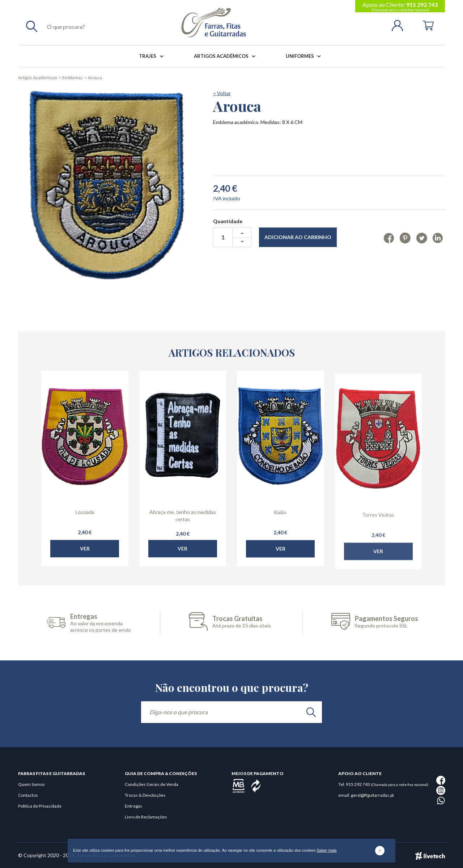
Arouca (95, 78)
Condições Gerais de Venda (152, 784)
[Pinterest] (405, 238)
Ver (85, 570)
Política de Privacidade (40, 806)
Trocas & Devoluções (145, 795)
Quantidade (228, 221)
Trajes (152, 56)
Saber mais (327, 850)
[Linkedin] (438, 238)
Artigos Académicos (226, 56)
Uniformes (305, 56)
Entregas (133, 806)
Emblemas (73, 78)
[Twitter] (422, 238)
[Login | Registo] (400, 25)
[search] (311, 712)
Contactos (28, 795)
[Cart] (428, 25)
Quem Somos (31, 784)
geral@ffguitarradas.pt (372, 795)
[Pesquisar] (32, 26)
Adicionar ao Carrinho (298, 237)
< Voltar (222, 93)
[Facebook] (389, 238)
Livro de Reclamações (146, 817)
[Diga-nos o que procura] (231, 712)
